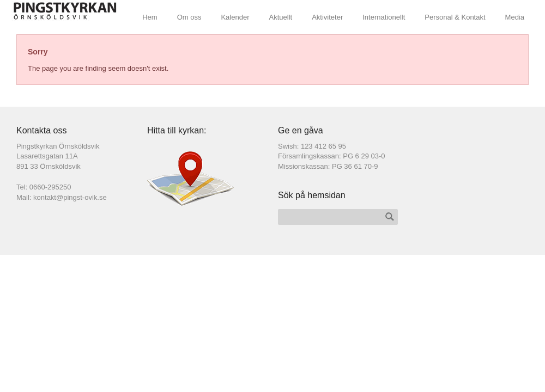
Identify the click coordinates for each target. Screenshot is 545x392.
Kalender (235, 17)
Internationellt (384, 17)
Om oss (189, 17)
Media (515, 17)
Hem (150, 17)
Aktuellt (281, 17)
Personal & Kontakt (455, 17)
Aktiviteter (327, 17)
